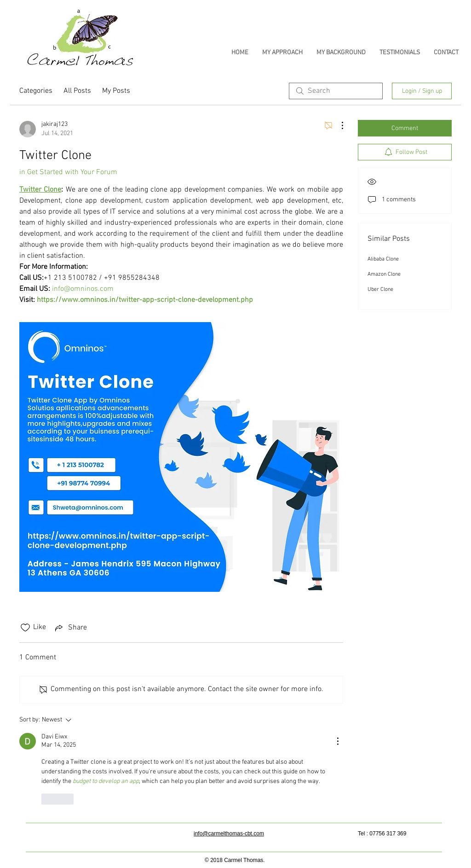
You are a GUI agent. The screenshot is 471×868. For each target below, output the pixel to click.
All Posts (77, 91)
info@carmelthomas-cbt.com (229, 834)
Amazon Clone (384, 274)
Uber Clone (380, 289)
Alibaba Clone (383, 259)
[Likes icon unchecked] (25, 628)
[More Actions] (338, 125)
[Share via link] (70, 628)
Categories (36, 91)
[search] (336, 91)
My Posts (116, 91)
